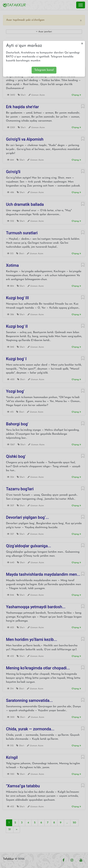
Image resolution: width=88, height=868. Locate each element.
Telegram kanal (44, 70)
